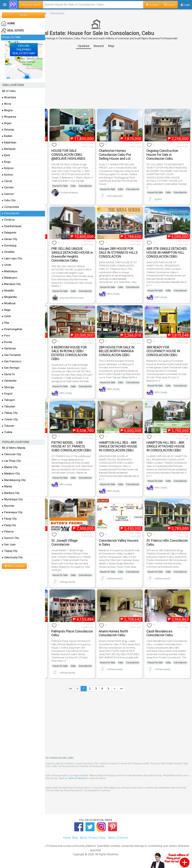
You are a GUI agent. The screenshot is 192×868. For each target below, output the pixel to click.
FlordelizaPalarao (69, 193)
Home (67, 838)
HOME (8, 24)
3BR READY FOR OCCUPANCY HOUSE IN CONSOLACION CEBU (163, 351)
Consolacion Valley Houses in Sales (119, 542)
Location (152, 5)
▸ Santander (9, 381)
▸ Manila (7, 487)
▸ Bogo (6, 162)
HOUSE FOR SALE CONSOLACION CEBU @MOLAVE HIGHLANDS (68, 155)
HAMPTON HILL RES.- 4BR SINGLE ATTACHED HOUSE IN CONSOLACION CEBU (166, 447)
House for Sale (60, 186)
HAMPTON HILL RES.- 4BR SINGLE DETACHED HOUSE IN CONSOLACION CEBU (118, 447)
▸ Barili (6, 155)
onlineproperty (67, 582)
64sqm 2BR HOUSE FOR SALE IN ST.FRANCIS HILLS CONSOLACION (118, 253)
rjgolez (158, 199)
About (83, 838)
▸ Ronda (7, 342)
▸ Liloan (7, 265)
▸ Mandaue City (11, 284)
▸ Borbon (8, 175)
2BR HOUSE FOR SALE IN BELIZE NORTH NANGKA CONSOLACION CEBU (117, 351)
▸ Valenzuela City (12, 557)
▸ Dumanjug (9, 246)
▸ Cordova (8, 220)
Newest (99, 46)
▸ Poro (6, 336)
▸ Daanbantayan (12, 226)
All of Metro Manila (14, 448)
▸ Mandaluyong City (14, 480)
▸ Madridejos (10, 271)
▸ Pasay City (9, 519)
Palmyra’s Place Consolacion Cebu (72, 633)
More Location (14, 566)
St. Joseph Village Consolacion (64, 542)
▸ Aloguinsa (9, 117)
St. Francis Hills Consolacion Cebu (167, 542)
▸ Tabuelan (9, 407)
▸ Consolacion (11, 213)
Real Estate (12, 31)
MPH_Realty (113, 294)
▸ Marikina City (11, 493)
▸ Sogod (7, 394)
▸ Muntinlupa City (12, 499)
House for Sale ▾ (31, 5)
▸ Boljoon (8, 168)
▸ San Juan (9, 545)
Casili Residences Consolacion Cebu (160, 633)
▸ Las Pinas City (11, 461)
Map (111, 46)
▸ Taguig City (10, 551)
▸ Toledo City (10, 419)
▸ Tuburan (8, 426)
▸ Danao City (10, 239)
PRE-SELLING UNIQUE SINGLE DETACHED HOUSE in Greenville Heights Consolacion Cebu (72, 254)
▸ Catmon (8, 194)
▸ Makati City (10, 467)
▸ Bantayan (9, 149)
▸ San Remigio (11, 368)
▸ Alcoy (7, 104)
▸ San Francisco (12, 361)
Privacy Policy (97, 838)
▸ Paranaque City (12, 512)
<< (70, 689)
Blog (75, 838)
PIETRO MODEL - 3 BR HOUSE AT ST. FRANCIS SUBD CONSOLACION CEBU (71, 447)
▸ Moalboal (9, 303)
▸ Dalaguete (9, 233)
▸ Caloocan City (12, 454)
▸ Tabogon (9, 400)
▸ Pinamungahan (12, 329)
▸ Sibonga (8, 387)
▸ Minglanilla (9, 297)
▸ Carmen (8, 188)
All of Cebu (9, 91)
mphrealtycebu (115, 196)
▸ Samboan (9, 349)
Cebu (73, 186)
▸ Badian (7, 136)
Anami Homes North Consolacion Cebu (113, 633)
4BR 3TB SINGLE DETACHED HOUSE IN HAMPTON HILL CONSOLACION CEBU (167, 253)
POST (24, 15)
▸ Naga (6, 310)
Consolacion (85, 186)
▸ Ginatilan (8, 252)
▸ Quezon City (10, 538)
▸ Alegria (7, 110)
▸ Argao (7, 123)
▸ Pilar (6, 323)
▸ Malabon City (11, 474)
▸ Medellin (8, 291)
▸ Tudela (7, 432)
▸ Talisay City (10, 413)
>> (121, 689)
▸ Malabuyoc (10, 278)
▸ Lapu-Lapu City (12, 258)
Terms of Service (77, 778)
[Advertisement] (96, 79)
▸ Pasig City (9, 525)
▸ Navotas (8, 506)
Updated (84, 46)
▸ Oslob (7, 316)
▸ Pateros (8, 532)
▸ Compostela (10, 207)
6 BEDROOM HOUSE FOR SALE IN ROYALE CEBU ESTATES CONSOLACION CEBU (69, 353)
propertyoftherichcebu (72, 298)
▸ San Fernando (12, 355)
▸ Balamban (9, 143)
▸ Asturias (8, 130)
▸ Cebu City (9, 200)
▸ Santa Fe (8, 374)
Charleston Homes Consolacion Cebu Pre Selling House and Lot (115, 155)
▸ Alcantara (9, 97)
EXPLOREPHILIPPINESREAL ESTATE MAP (24, 50)
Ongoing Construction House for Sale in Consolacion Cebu (162, 155)
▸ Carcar (7, 181)
